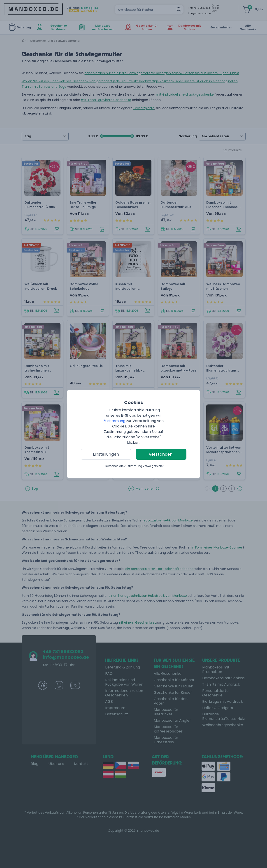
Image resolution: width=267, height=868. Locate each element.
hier (161, 466)
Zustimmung (114, 421)
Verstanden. (161, 454)
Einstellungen (106, 454)
